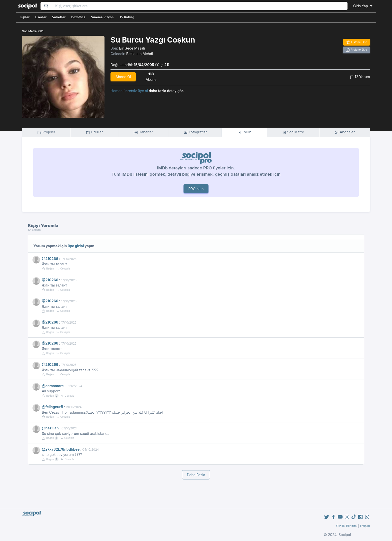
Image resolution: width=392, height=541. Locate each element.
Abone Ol (123, 77)
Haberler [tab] (143, 132)
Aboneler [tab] (345, 132)
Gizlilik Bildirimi (347, 526)
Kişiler (25, 17)
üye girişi (76, 246)
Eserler (41, 17)
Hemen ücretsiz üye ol (129, 91)
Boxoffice (78, 17)
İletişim (365, 526)
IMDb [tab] (244, 132)
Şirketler (59, 17)
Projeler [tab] (46, 132)
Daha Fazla (196, 475)
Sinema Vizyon (102, 17)
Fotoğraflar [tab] (195, 132)
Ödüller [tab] (94, 132)
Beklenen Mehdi (140, 54)
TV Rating (127, 17)
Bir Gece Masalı (132, 48)
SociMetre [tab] (293, 132)
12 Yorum (360, 77)
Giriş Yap (363, 6)
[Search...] (200, 6)
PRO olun (196, 189)
